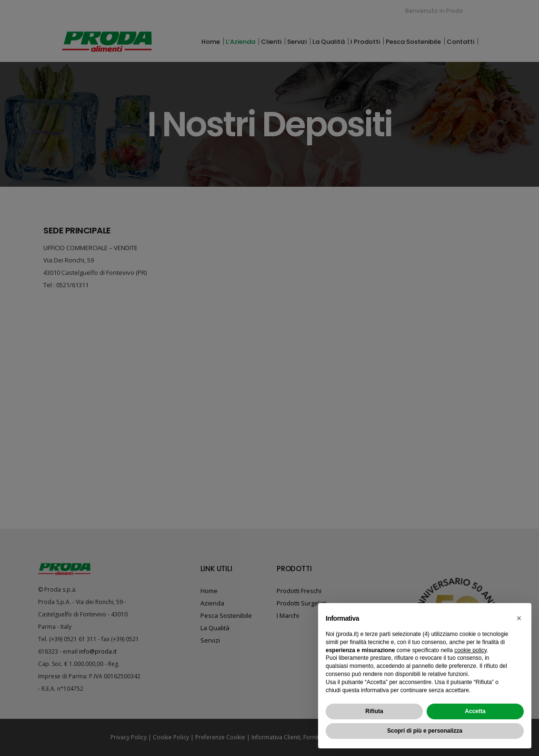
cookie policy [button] (470, 650)
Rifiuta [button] (374, 711)
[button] (519, 618)
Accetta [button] (475, 711)
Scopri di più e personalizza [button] (425, 731)
